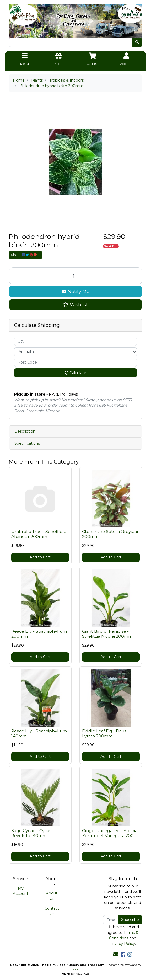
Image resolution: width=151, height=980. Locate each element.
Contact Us (52, 911)
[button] (75, 305)
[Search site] (137, 42)
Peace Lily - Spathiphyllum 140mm (39, 733)
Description (25, 431)
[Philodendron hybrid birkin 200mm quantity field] (75, 276)
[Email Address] (110, 920)
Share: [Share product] (24, 255)
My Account (21, 891)
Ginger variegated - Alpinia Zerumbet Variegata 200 (110, 833)
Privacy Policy (122, 944)
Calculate (75, 373)
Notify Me (75, 291)
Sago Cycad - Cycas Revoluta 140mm (31, 833)
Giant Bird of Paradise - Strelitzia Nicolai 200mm (107, 634)
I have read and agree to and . (123, 935)
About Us (52, 896)
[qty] (75, 341)
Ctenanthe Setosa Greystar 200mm (110, 534)
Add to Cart (40, 557)
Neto (76, 969)
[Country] (75, 352)
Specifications (27, 443)
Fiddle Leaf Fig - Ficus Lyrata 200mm (104, 733)
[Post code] (75, 362)
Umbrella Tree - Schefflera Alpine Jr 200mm (39, 534)
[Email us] (116, 955)
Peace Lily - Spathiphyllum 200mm (39, 634)
